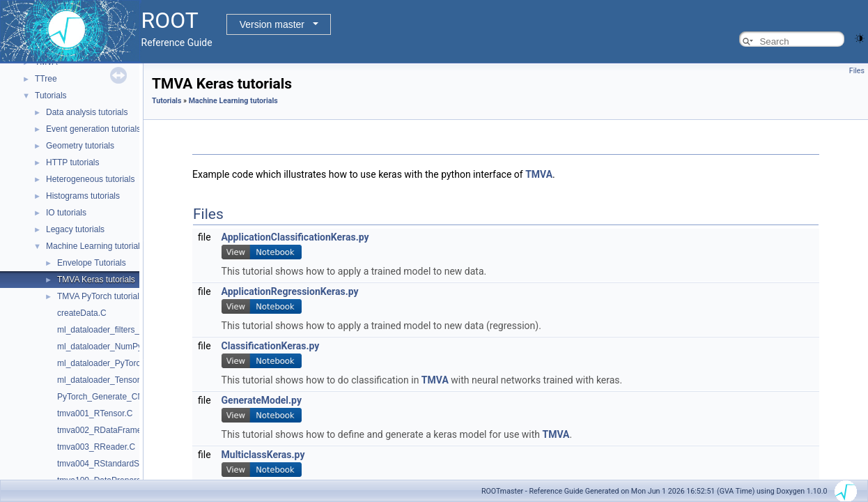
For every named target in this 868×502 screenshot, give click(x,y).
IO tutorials (66, 213)
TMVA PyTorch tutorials (100, 296)
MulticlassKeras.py (263, 455)
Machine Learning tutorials (95, 246)
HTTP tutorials (72, 162)
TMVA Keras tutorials (96, 280)
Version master (272, 24)
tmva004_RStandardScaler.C (111, 464)
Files (857, 71)
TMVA (539, 174)
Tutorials (51, 96)
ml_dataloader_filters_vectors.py (117, 330)
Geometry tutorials (80, 146)
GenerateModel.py (262, 400)
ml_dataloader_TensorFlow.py (113, 380)
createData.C (82, 313)
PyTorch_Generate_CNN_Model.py (123, 397)
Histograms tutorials (83, 196)
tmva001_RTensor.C (95, 413)
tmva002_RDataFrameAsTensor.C (121, 430)
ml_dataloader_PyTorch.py (107, 363)
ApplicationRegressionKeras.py (290, 291)
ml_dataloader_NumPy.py (105, 347)
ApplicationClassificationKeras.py (295, 237)
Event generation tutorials (93, 129)
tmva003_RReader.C (96, 447)
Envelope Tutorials (92, 263)
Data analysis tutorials (87, 112)
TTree (46, 79)
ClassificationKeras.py (271, 346)
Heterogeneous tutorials (90, 179)
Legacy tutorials (75, 229)
